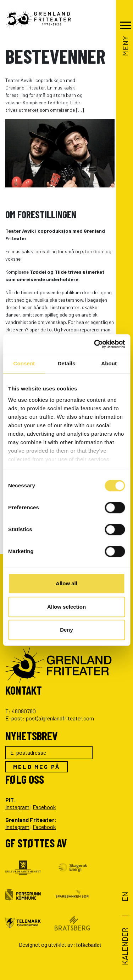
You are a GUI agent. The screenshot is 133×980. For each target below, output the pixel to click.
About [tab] (109, 363)
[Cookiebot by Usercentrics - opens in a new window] (95, 344)
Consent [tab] (24, 363)
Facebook (44, 807)
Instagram (17, 807)
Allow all (66, 583)
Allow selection (66, 607)
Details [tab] (67, 363)
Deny (66, 630)
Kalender (124, 946)
